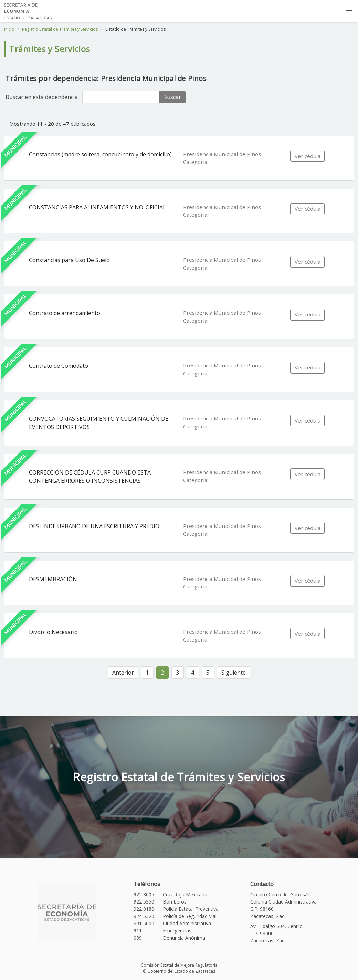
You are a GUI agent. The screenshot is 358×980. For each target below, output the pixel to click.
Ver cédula (308, 156)
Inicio (9, 29)
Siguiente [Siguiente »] (234, 673)
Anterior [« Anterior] (123, 673)
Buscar (172, 97)
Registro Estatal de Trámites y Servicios (60, 29)
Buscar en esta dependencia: (42, 97)
